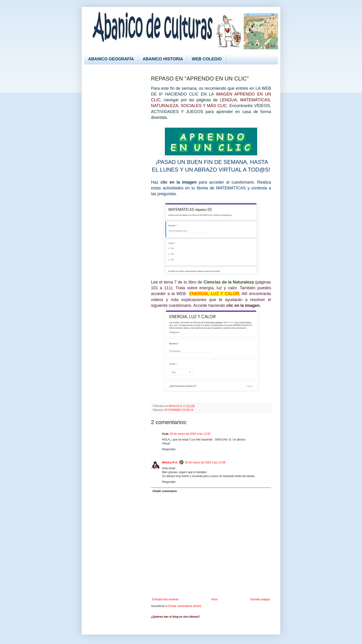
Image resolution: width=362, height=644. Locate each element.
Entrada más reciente (165, 599)
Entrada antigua (260, 599)
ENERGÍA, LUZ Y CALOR (214, 294)
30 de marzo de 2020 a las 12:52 (190, 434)
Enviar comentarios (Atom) (185, 606)
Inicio (214, 599)
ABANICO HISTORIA (163, 59)
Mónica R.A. (170, 462)
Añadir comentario (165, 491)
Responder (169, 449)
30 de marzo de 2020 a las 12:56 (205, 462)
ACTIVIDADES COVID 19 (179, 410)
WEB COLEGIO (207, 59)
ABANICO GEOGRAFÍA (111, 59)
